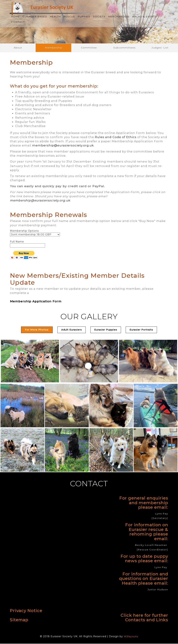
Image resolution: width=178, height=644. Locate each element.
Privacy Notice (26, 611)
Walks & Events (144, 16)
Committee (89, 48)
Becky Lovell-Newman (151, 546)
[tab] (70, 330)
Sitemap (19, 620)
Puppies (84, 16)
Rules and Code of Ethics (116, 137)
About (18, 48)
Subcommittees (125, 48)
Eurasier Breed (35, 16)
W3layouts (131, 637)
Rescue (69, 16)
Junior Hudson (158, 590)
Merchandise (119, 16)
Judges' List (160, 48)
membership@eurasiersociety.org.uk (63, 146)
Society (99, 16)
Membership (54, 48)
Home (15, 16)
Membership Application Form (36, 302)
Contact (18, 22)
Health (55, 16)
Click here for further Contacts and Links (144, 618)
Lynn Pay (162, 514)
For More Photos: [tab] (34, 330)
